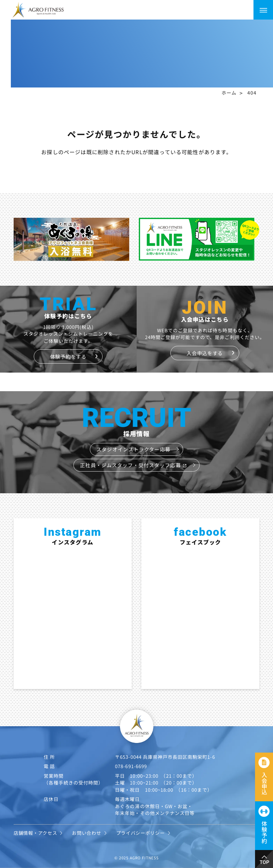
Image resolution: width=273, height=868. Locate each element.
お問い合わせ (86, 833)
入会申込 (264, 783)
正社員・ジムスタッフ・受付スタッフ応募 (133, 465)
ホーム (229, 93)
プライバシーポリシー (141, 833)
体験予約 (264, 832)
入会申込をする (205, 353)
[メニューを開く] (263, 10)
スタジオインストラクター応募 (133, 449)
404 (252, 93)
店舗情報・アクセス (35, 833)
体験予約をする (68, 356)
